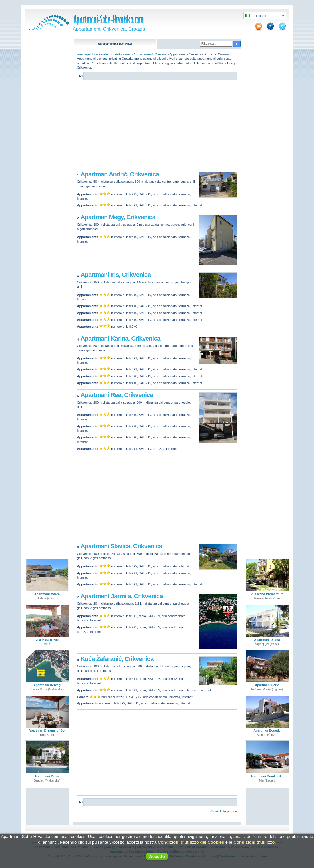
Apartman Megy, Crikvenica (118, 217)
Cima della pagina (224, 811)
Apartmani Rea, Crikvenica (117, 395)
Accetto (157, 856)
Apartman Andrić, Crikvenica (120, 174)
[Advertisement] (157, 126)
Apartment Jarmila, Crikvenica (122, 596)
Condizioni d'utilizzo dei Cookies (191, 842)
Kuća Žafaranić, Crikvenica (117, 659)
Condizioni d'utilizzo (254, 842)
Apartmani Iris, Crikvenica (116, 275)
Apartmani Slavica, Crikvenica (121, 546)
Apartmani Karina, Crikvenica (120, 338)
